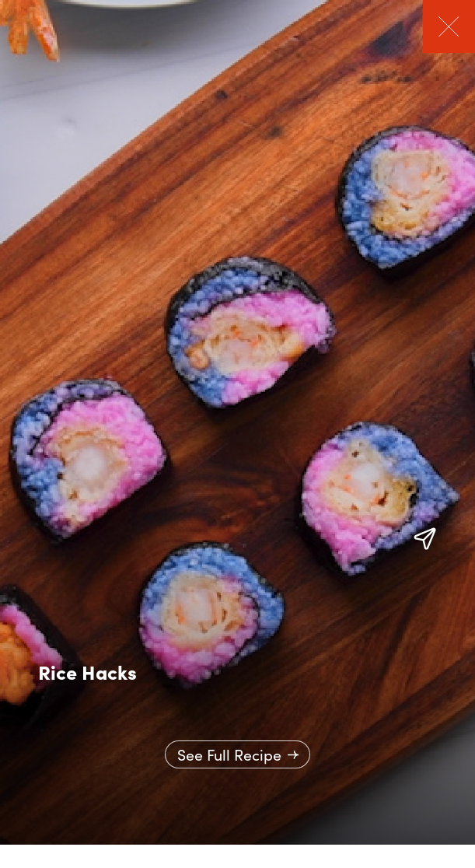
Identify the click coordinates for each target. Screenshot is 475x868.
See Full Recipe (229, 754)
